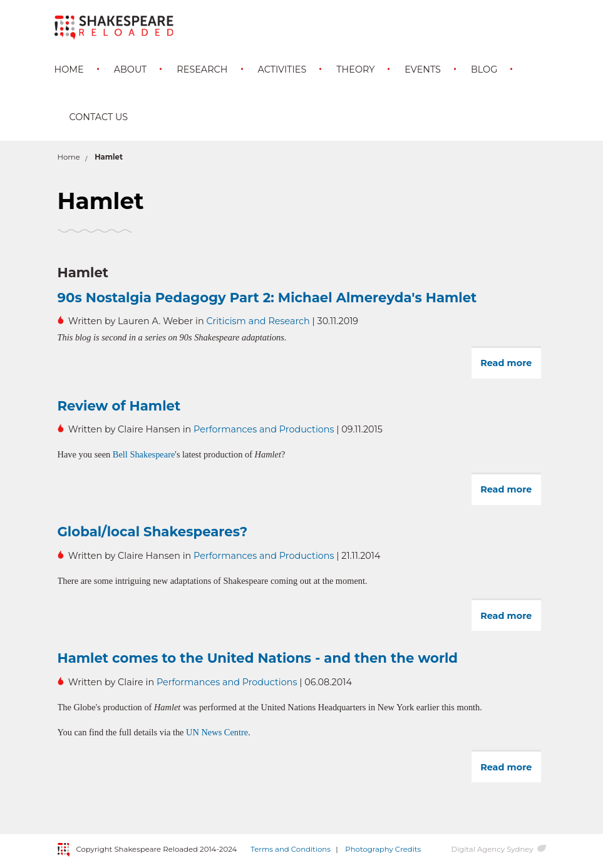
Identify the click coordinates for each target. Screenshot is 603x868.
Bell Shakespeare (144, 454)
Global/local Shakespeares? (153, 531)
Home (69, 69)
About (131, 69)
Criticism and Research (258, 321)
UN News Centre (217, 732)
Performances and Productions (264, 429)
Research (202, 69)
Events (423, 69)
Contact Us (99, 117)
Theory (355, 69)
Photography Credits (383, 849)
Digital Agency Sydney (492, 849)
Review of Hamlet (119, 406)
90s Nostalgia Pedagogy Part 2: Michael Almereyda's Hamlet (267, 297)
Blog (484, 69)
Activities (282, 69)
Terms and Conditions (291, 849)
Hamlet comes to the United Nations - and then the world (258, 658)
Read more (511, 368)
